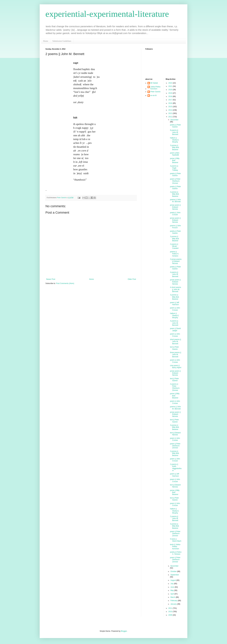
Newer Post (51, 279)
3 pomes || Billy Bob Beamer (174, 147)
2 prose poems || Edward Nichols (176, 261)
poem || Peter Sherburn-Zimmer (175, 181)
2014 (171, 110)
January (174, 604)
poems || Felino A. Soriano (174, 254)
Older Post (132, 279)
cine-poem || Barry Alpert (176, 367)
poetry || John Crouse (175, 214)
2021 (171, 86)
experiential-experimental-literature (107, 14)
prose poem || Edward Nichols (175, 207)
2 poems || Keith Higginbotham (176, 467)
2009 (171, 615)
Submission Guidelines (62, 41)
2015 (171, 107)
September (175, 575)
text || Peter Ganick (174, 348)
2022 (171, 83)
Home (46, 41)
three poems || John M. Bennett (175, 355)
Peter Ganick (155, 92)
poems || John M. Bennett (175, 201)
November (174, 566)
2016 (171, 103)
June (172, 587)
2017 (171, 100)
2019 (171, 93)
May (172, 590)
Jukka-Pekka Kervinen (155, 88)
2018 (171, 96)
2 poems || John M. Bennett (174, 519)
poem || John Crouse (175, 309)
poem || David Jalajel (175, 329)
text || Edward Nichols (175, 434)
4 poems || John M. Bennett (174, 274)
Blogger (124, 631)
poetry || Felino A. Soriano (176, 553)
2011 (171, 608)
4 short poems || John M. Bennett (175, 289)
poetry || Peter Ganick (175, 126)
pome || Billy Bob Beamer (175, 161)
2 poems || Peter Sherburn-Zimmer (175, 387)
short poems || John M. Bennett (175, 342)
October (174, 571)
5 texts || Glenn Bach (176, 540)
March (173, 597)
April (172, 594)
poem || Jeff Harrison (174, 304)
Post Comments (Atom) (65, 283)
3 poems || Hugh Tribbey (174, 168)
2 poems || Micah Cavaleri (174, 246)
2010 (171, 612)
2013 (171, 113)
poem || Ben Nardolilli (175, 154)
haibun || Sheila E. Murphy (175, 140)
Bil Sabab (154, 83)
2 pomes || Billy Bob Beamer (174, 194)
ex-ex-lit (153, 95)
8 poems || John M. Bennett (174, 132)
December (174, 120)
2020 (171, 90)
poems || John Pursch (175, 227)
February (174, 601)
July (172, 584)
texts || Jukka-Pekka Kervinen (175, 547)
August (173, 580)
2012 (171, 117)
